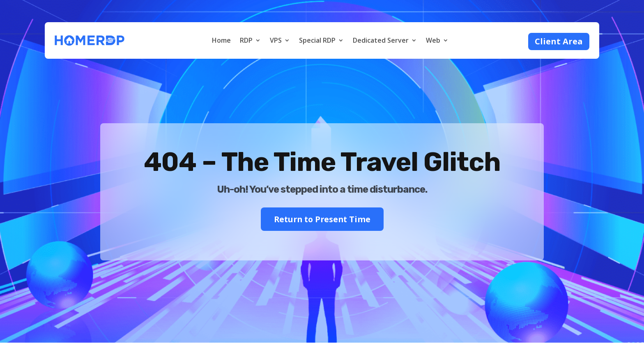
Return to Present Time (322, 219)
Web (433, 40)
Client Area (559, 41)
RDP (246, 40)
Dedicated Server (381, 40)
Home (221, 40)
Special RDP (317, 40)
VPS (276, 40)
